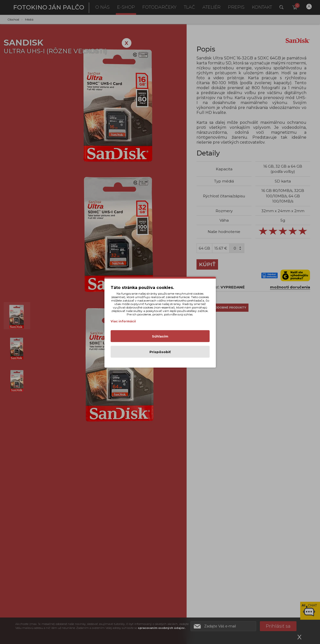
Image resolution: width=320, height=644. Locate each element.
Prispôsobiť (160, 352)
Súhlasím (160, 336)
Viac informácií (123, 321)
